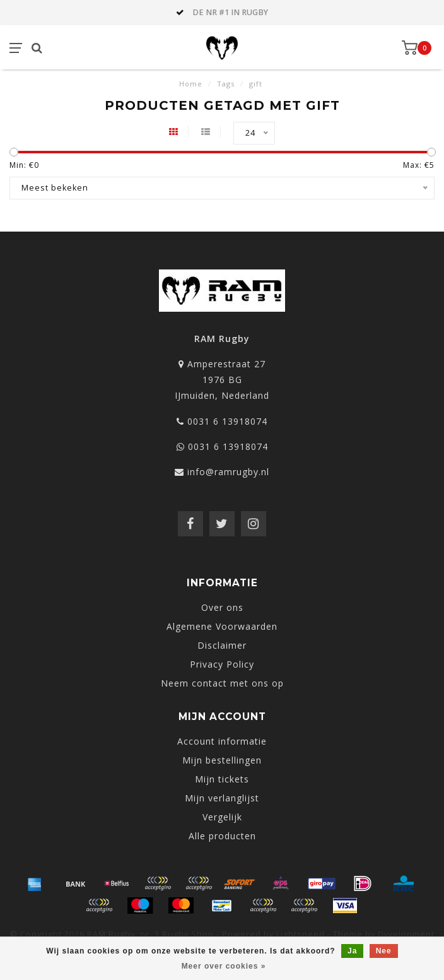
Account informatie (222, 741)
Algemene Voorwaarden (222, 626)
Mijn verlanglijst (222, 798)
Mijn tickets (222, 779)
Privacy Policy (222, 664)
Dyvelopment (406, 934)
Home (191, 84)
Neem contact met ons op (222, 683)
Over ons (222, 607)
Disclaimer (222, 645)
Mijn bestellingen (222, 760)
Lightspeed (301, 934)
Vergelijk (222, 817)
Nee (384, 951)
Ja (352, 951)
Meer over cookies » (224, 966)
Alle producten (222, 836)
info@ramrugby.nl (228, 472)
